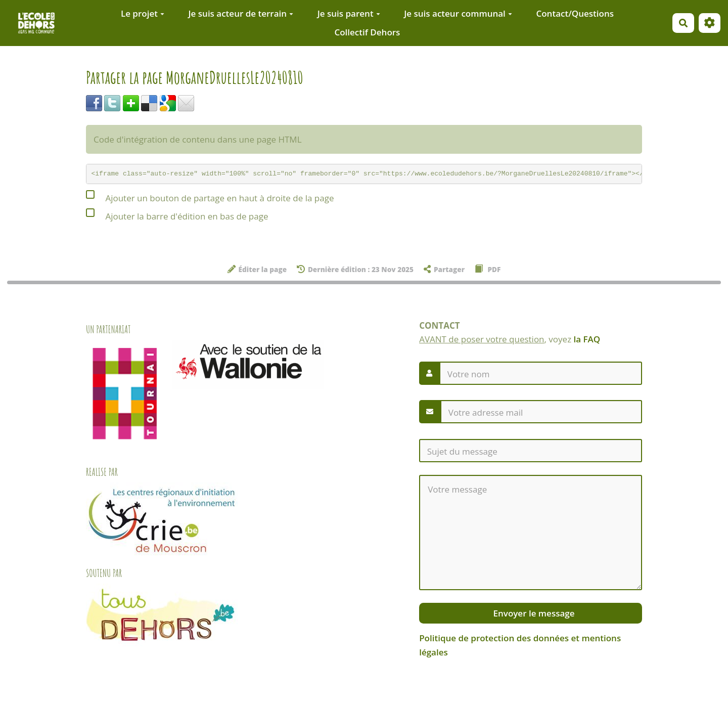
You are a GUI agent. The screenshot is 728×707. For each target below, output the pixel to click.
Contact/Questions (575, 13)
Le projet (143, 13)
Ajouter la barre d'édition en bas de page (177, 215)
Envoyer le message (533, 613)
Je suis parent (349, 13)
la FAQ (587, 339)
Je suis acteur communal (458, 13)
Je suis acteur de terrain (241, 13)
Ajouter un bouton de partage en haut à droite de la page (210, 196)
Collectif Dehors (367, 32)
